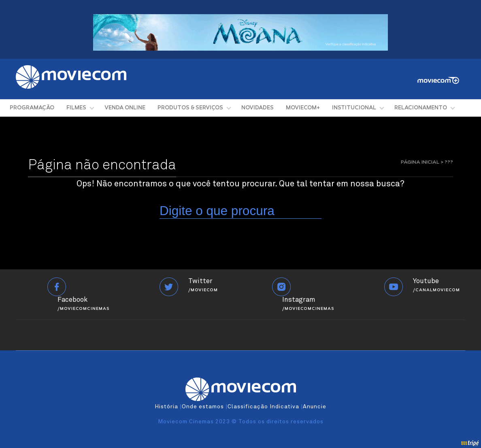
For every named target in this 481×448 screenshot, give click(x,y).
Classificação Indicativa (263, 407)
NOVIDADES (258, 108)
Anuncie (315, 407)
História (166, 407)
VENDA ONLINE (125, 108)
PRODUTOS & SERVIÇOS (190, 108)
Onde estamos (203, 407)
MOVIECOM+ (303, 108)
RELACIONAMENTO (421, 108)
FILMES (76, 108)
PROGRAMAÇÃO (32, 108)
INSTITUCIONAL (354, 108)
